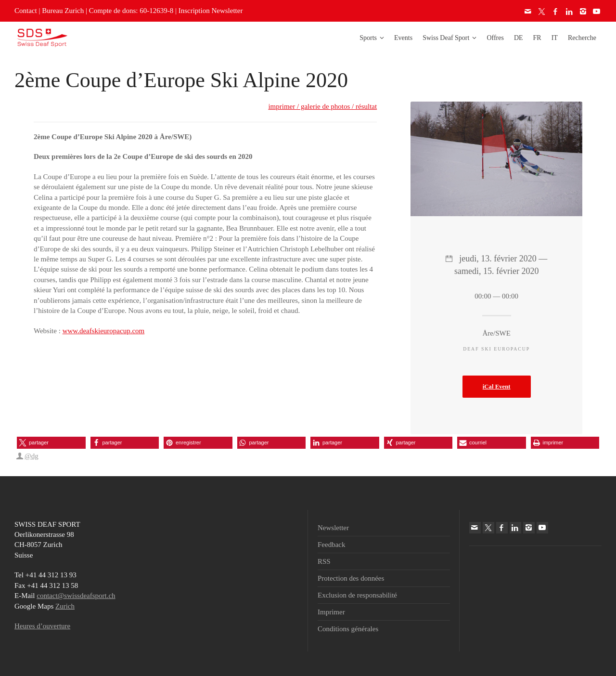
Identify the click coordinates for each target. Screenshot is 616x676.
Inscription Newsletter (211, 11)
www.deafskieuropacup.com (104, 331)
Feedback (331, 545)
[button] (51, 443)
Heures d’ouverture (42, 626)
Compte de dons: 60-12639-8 (131, 11)
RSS (324, 561)
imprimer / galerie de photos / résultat (322, 106)
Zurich (65, 606)
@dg (32, 456)
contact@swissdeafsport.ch (76, 596)
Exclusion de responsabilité (357, 595)
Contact (26, 11)
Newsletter (333, 528)
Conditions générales (348, 629)
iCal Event (497, 387)
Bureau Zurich (63, 11)
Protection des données (351, 578)
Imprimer (331, 612)
